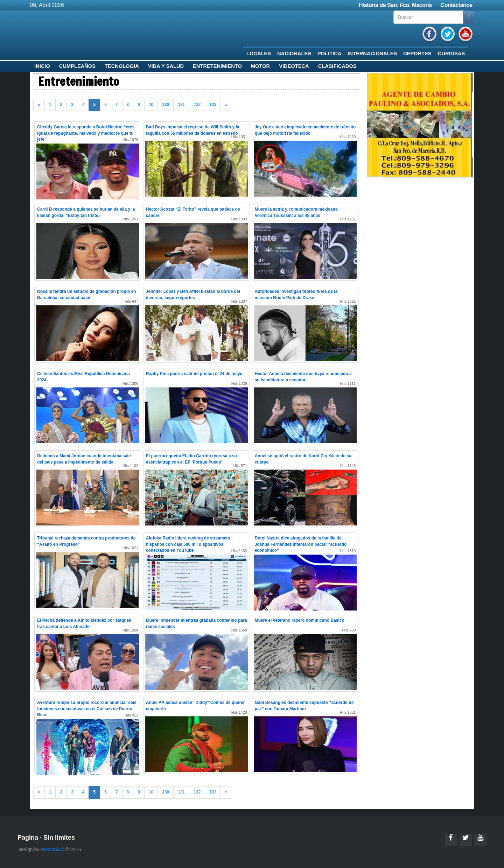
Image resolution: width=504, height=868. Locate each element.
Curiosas (451, 54)
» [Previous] (226, 105)
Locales (259, 54)
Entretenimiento (217, 66)
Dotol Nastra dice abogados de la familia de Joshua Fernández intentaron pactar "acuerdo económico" (301, 544)
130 (166, 105)
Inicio (42, 66)
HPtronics (52, 849)
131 (181, 105)
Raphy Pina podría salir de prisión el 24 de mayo (194, 374)
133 (213, 105)
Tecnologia (122, 66)
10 (151, 105)
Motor (260, 66)
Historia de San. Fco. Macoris (395, 5)
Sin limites (59, 838)
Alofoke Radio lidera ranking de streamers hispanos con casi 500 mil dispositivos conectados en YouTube (188, 544)
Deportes (417, 54)
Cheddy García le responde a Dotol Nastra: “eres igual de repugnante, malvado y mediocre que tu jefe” (86, 133)
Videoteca (294, 66)
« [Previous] (39, 105)
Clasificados (337, 66)
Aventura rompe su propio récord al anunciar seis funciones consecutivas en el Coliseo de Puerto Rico (87, 708)
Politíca (329, 54)
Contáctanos (457, 5)
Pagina (28, 838)
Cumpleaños (77, 66)
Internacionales (372, 54)
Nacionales (294, 54)
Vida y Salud (166, 66)
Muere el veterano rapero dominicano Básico (300, 620)
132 (197, 105)
